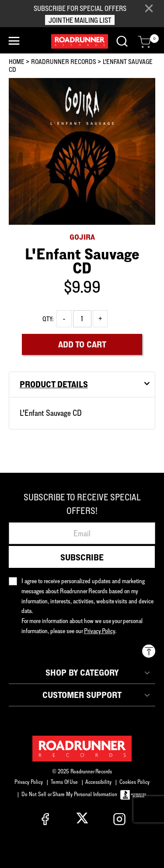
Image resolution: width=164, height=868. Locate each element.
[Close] (149, 9)
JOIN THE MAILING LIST (80, 20)
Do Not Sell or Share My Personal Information (69, 794)
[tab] (82, 385)
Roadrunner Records (64, 62)
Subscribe (82, 557)
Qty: (48, 319)
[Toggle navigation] (14, 41)
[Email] (82, 533)
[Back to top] (149, 651)
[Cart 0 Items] (144, 42)
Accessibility (98, 782)
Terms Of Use (64, 782)
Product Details (54, 384)
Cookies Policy (134, 782)
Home (17, 62)
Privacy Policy (29, 782)
